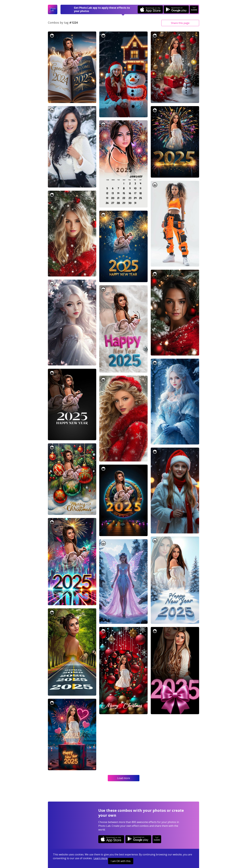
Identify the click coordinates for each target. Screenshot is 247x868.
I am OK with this (121, 861)
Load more (124, 778)
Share (180, 23)
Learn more (101, 858)
